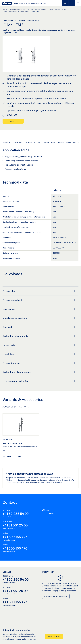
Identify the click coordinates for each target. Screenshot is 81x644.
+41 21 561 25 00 (15, 525)
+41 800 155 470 (15, 548)
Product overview (12, 143)
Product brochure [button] (39, 363)
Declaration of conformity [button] (39, 336)
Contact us (13, 121)
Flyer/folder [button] (39, 354)
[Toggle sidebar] (72, 3)
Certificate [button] (39, 327)
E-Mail (60, 482)
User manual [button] (39, 309)
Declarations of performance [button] (39, 372)
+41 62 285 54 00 (16, 514)
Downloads (49, 143)
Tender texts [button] (39, 345)
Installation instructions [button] (39, 318)
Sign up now (54, 637)
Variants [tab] (24, 407)
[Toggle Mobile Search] (65, 3)
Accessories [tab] (10, 407)
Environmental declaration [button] (39, 381)
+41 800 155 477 (15, 537)
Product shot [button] (39, 291)
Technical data (32, 143)
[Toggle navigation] (78, 3)
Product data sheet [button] (39, 300)
